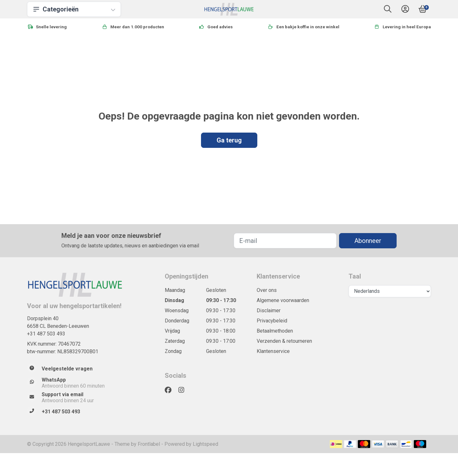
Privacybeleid (272, 321)
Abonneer (368, 241)
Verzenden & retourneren (284, 341)
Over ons (267, 290)
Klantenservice (273, 351)
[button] (388, 10)
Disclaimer (269, 310)
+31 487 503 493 (46, 334)
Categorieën (74, 9)
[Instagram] (184, 390)
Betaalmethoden (275, 331)
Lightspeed (205, 444)
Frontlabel (149, 444)
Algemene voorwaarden (283, 300)
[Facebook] (171, 390)
